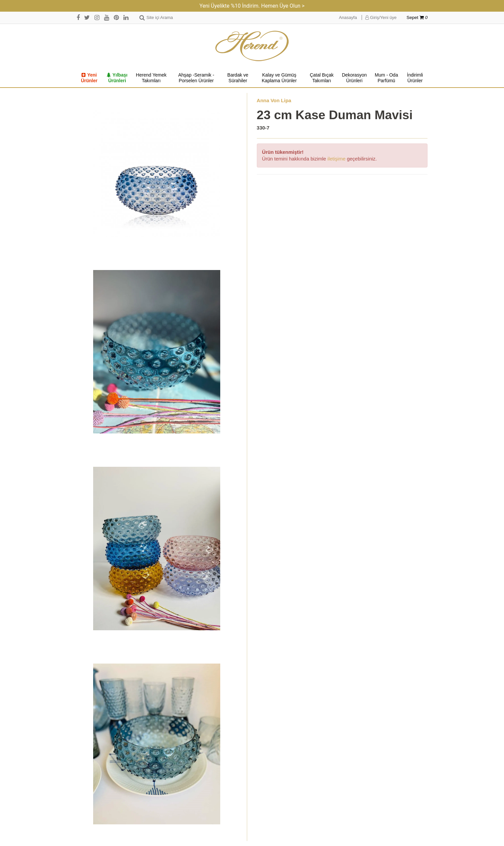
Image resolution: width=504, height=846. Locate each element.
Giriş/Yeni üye (381, 17)
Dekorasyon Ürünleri (354, 78)
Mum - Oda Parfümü (386, 78)
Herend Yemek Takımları (151, 78)
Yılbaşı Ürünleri (117, 78)
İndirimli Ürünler (415, 78)
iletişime (336, 159)
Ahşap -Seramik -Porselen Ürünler (196, 78)
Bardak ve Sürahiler (238, 78)
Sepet (417, 17)
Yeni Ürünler (89, 78)
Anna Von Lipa (274, 100)
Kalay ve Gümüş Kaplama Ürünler (279, 78)
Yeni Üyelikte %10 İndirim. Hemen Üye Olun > (252, 6)
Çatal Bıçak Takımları (322, 78)
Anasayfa (348, 17)
